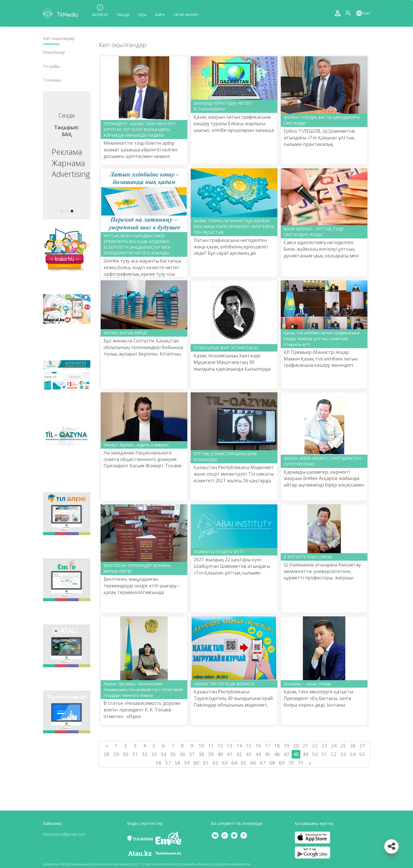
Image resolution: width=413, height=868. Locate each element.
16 (258, 745)
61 (206, 763)
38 (201, 754)
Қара (160, 15)
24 (334, 745)
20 (296, 745)
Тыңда (123, 15)
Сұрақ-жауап (186, 15)
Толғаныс (52, 80)
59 (187, 763)
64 (234, 763)
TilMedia (62, 13)
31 (135, 754)
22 (315, 745)
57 (168, 763)
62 (215, 763)
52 (334, 754)
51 (324, 754)
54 (353, 754)
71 (301, 763)
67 (263, 763)
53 (343, 754)
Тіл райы (51, 66)
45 (268, 754)
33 (154, 754)
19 (287, 745)
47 (287, 754)
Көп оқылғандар (59, 38)
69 (282, 763)
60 (196, 763)
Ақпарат (100, 15)
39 (211, 754)
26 (353, 745)
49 (305, 754)
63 (225, 763)
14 (239, 745)
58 (178, 763)
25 (343, 745)
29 (116, 754)
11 (211, 745)
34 (163, 754)
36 (182, 754)
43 (249, 754)
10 (201, 745)
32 (145, 754)
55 (362, 754)
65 (244, 763)
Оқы (142, 15)
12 (220, 745)
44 (258, 754)
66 (253, 763)
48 (296, 754)
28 (107, 754)
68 (272, 763)
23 (324, 745)
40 (220, 754)
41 (230, 754)
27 (362, 745)
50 (315, 754)
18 (277, 745)
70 (291, 763)
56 (159, 763)
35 (173, 754)
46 (277, 754)
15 (249, 745)
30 (126, 754)
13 (230, 745)
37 (192, 754)
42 (239, 754)
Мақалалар (54, 52)
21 (305, 745)
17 (268, 745)
